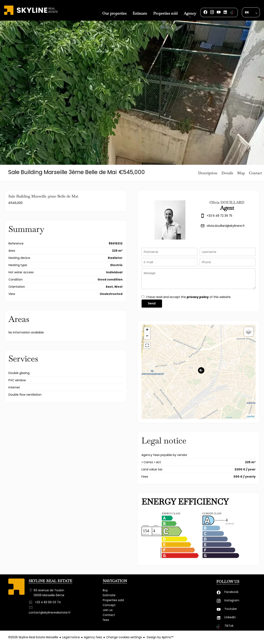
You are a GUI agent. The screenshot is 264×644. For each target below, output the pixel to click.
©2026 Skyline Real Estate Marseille (33, 637)
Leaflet (251, 416)
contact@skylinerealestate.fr (50, 612)
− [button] (147, 336)
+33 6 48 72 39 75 (219, 216)
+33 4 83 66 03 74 (48, 602)
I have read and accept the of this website (188, 297)
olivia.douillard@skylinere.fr (226, 226)
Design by (160, 637)
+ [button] (147, 330)
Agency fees (93, 637)
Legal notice (71, 637)
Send (152, 303)
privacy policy (198, 297)
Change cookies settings (124, 637)
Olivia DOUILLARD (227, 202)
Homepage (31, 15)
